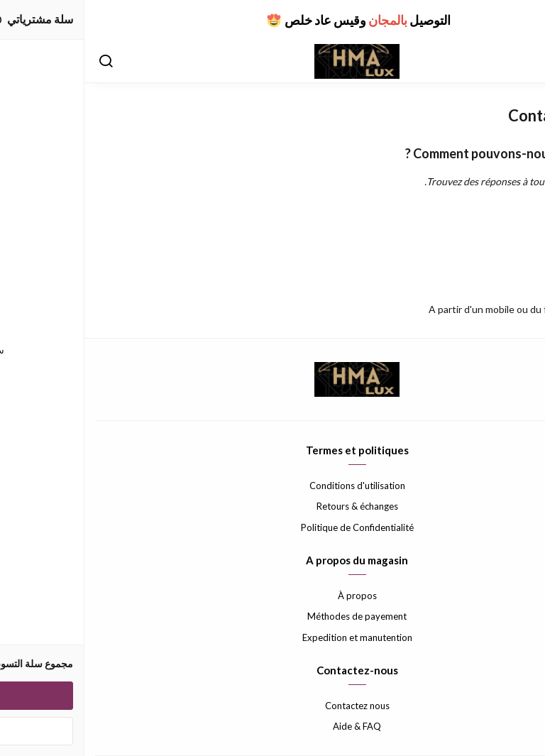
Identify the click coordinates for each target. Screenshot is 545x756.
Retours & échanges (273, 506)
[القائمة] (524, 62)
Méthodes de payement (272, 616)
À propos (273, 596)
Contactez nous (273, 706)
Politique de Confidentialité (273, 527)
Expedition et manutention (273, 637)
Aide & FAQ (272, 726)
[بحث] (21, 62)
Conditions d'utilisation (273, 486)
